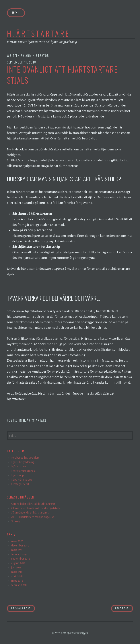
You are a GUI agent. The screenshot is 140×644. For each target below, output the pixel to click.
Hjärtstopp (17, 475)
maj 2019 (16, 550)
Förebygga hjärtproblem (25, 458)
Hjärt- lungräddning (23, 462)
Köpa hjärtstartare (22, 480)
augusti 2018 (18, 563)
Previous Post (23, 608)
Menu (16, 13)
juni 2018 (16, 568)
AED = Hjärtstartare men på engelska (33, 517)
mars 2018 (17, 581)
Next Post (124, 608)
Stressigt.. (17, 521)
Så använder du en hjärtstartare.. (30, 513)
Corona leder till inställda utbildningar (33, 504)
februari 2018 (19, 585)
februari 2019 (19, 554)
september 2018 (21, 559)
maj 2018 (16, 572)
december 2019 (20, 546)
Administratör (37, 56)
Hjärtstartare (38, 33)
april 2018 (17, 576)
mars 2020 (17, 541)
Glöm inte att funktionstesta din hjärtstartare (37, 508)
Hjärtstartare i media (24, 471)
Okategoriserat (20, 484)
